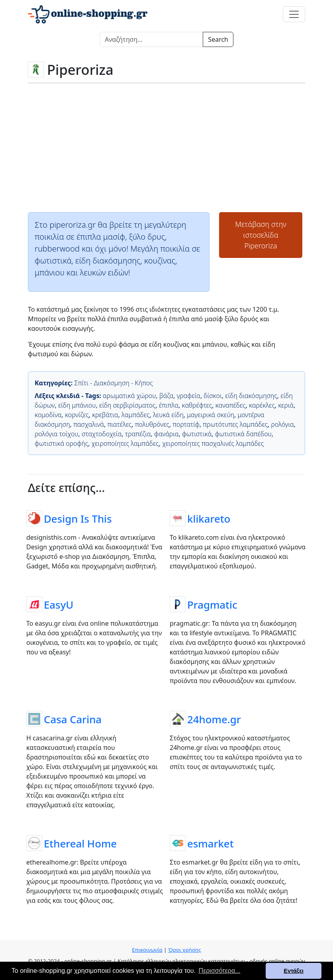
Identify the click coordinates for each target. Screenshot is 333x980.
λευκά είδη (168, 415)
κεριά (286, 405)
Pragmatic (212, 605)
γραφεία (189, 396)
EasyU (59, 605)
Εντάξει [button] (294, 971)
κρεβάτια (105, 415)
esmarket (211, 843)
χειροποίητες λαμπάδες (125, 443)
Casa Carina (73, 719)
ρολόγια (283, 424)
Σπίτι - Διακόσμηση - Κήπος (113, 383)
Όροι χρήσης (185, 950)
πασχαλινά (89, 424)
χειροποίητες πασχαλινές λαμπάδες (213, 443)
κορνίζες (77, 415)
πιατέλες (119, 424)
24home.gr (214, 719)
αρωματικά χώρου (129, 396)
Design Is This (78, 519)
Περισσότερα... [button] (220, 971)
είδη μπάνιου (77, 405)
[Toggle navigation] (294, 14)
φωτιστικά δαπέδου (243, 434)
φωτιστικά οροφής (61, 443)
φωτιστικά (197, 434)
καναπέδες (231, 405)
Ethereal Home (80, 843)
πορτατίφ (186, 424)
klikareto (209, 519)
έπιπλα (169, 405)
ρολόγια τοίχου (57, 434)
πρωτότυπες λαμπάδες (235, 424)
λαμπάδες (135, 415)
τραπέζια (138, 434)
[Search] (151, 39)
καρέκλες (262, 405)
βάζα (166, 396)
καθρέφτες (197, 405)
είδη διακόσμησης (251, 396)
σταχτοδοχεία (102, 434)
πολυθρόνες (152, 424)
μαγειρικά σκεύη (211, 415)
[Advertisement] (166, 147)
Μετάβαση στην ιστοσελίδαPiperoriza (261, 235)
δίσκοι (213, 396)
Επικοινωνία (147, 950)
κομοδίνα (48, 415)
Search (218, 39)
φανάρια (166, 434)
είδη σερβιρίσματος (127, 405)
